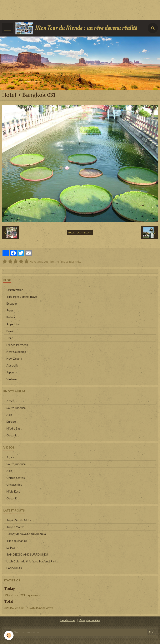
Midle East (13, 491)
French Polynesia (17, 345)
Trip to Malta (15, 527)
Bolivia (11, 317)
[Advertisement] (76, 9)
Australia (12, 365)
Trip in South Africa (19, 520)
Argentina (13, 324)
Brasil (10, 331)
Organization (15, 290)
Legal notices (68, 620)
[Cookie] (9, 635)
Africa (10, 401)
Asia (9, 415)
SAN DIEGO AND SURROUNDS (27, 554)
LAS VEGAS (14, 568)
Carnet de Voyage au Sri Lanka (26, 534)
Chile (10, 338)
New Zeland (14, 359)
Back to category (80, 233)
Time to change (17, 541)
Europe (11, 422)
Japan (10, 372)
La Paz (11, 548)
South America (16, 408)
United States (16, 478)
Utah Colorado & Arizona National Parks (32, 561)
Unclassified (14, 485)
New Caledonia (16, 352)
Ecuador (12, 303)
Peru (10, 310)
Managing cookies (89, 620)
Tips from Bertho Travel (22, 297)
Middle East (14, 428)
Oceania (12, 435)
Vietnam (12, 379)
